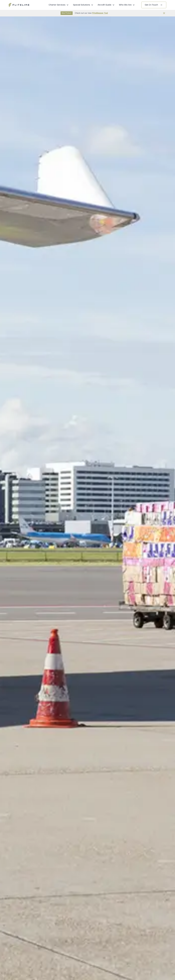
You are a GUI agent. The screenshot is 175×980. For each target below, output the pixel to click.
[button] (59, 5)
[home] (19, 5)
